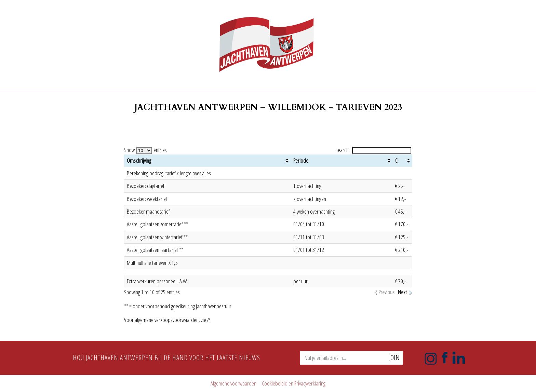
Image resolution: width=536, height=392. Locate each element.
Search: (373, 150)
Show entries (145, 150)
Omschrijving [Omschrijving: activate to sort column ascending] (139, 160)
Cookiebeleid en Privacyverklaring (294, 383)
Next (402, 292)
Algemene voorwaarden (233, 383)
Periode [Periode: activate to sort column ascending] (301, 160)
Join (394, 358)
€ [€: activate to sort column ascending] (396, 160)
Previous (386, 292)
